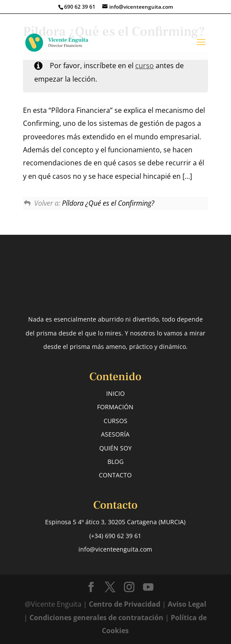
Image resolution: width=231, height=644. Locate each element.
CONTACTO (115, 475)
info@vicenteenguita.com (115, 549)
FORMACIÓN (115, 407)
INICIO (115, 393)
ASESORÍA (115, 434)
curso (145, 66)
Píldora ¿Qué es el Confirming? (108, 203)
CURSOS (115, 421)
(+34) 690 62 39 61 (115, 536)
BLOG (115, 462)
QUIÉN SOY (115, 448)
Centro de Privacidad (125, 604)
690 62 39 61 (80, 7)
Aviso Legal (187, 604)
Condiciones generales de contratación (96, 618)
